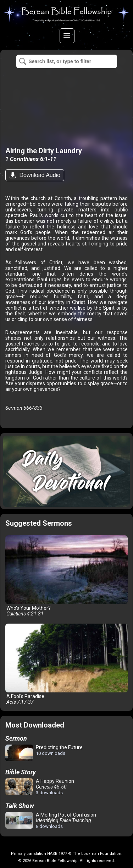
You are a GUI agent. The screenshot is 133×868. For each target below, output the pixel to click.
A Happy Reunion (40, 787)
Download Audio (39, 175)
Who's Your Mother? (66, 576)
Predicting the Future (44, 753)
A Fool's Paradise (66, 664)
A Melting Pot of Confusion (51, 820)
